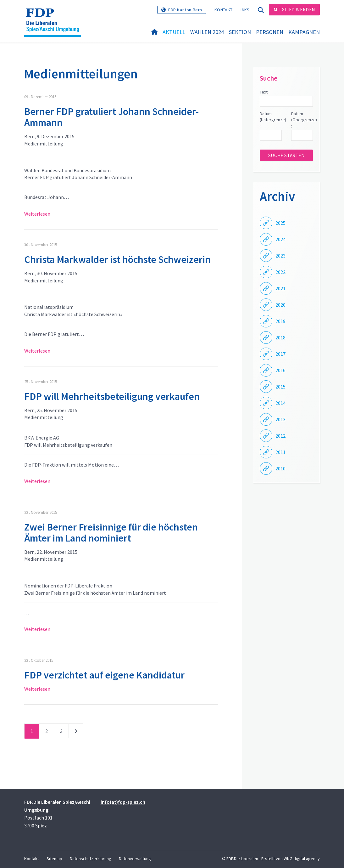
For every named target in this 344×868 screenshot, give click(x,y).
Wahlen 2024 (207, 32)
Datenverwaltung (135, 859)
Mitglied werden (294, 10)
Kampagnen (304, 32)
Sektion (240, 32)
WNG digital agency (302, 859)
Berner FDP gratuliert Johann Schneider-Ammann (111, 117)
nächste (76, 732)
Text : (265, 92)
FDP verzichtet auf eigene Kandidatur (104, 675)
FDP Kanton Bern (185, 10)
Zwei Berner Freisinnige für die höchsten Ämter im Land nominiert (111, 533)
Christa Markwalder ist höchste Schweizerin (117, 259)
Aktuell (174, 32)
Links (244, 10)
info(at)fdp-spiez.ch (123, 802)
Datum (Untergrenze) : (271, 120)
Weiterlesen (37, 214)
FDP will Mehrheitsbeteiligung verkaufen (112, 396)
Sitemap (54, 859)
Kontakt (223, 10)
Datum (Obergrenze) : (302, 120)
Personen (270, 32)
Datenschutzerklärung (91, 859)
